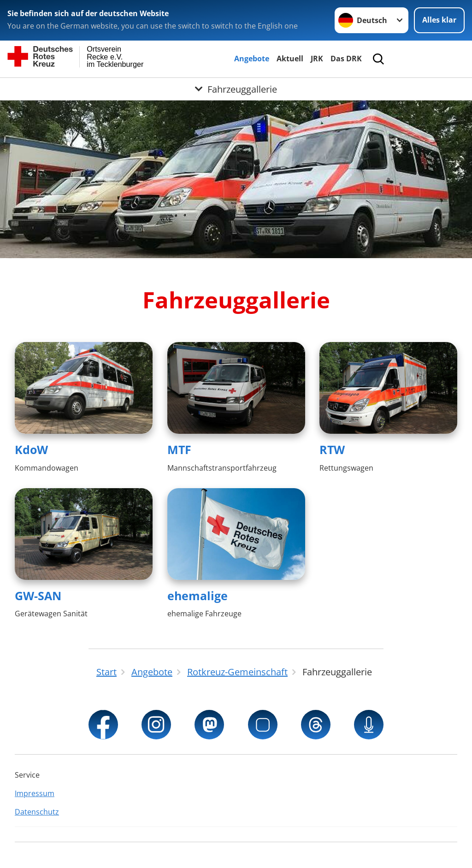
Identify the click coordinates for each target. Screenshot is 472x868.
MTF (179, 449)
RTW (332, 449)
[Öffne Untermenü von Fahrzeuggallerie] (236, 89)
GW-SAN (38, 596)
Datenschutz (37, 812)
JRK (317, 59)
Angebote (252, 59)
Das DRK (346, 59)
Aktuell (290, 59)
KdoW (31, 449)
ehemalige (198, 596)
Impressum (35, 793)
